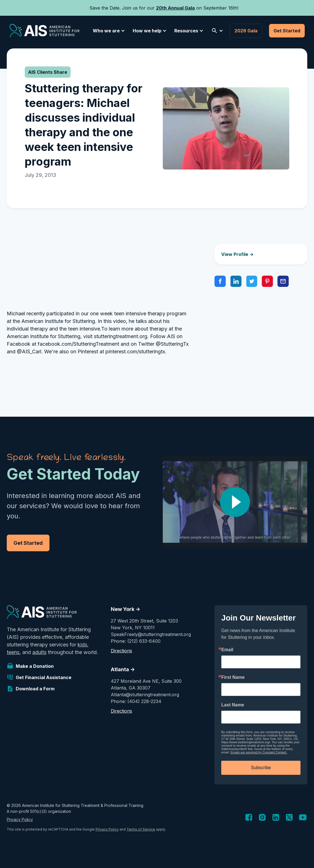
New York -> (126, 609)
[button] (108, 31)
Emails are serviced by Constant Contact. (259, 752)
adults (39, 652)
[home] (45, 31)
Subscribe (261, 768)
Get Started (287, 31)
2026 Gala (246, 31)
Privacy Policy (20, 819)
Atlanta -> (123, 669)
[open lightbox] (235, 502)
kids (82, 645)
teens (13, 652)
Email (227, 650)
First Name (233, 677)
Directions (121, 651)
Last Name (233, 705)
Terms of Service (141, 829)
